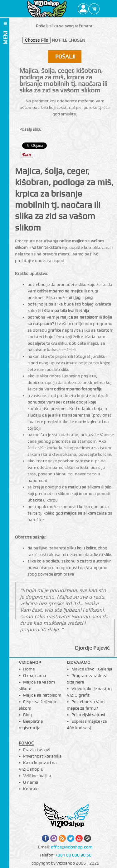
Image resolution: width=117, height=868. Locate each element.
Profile (83, 9)
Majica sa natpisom (42, 695)
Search (105, 9)
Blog (27, 715)
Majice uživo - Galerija (92, 669)
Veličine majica (37, 776)
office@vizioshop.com (72, 847)
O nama (31, 782)
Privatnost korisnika (42, 756)
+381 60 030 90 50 (73, 855)
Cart (94, 9)
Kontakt (31, 789)
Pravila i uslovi (36, 749)
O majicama (35, 675)
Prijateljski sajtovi (88, 715)
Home (29, 669)
